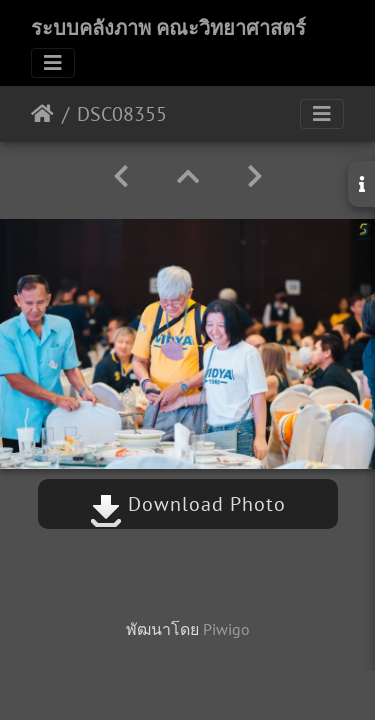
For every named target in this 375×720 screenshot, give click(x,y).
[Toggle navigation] (53, 63)
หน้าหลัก (42, 114)
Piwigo (226, 629)
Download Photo (188, 504)
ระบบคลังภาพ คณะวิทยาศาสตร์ (168, 28)
